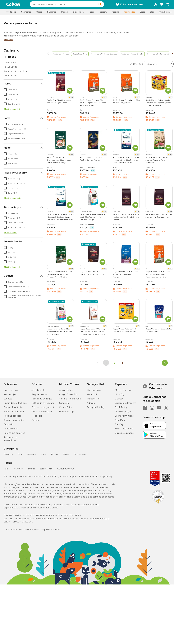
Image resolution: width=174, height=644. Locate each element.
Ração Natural (11, 77)
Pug (6, 470)
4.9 (105, 99)
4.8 (72, 99)
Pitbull (31, 470)
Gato (20, 456)
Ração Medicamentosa (15, 73)
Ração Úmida (10, 68)
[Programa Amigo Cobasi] (156, 5)
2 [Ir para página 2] (114, 364)
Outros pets (80, 456)
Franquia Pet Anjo (96, 409)
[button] (106, 5)
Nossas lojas (10, 396)
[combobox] (73, 5)
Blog (152, 13)
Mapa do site (10, 531)
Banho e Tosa (94, 391)
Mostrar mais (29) (12, 110)
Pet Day (119, 426)
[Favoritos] (162, 5)
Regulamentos (39, 396)
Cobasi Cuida (66, 409)
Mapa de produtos (50, 531)
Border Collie (46, 470)
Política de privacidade (43, 404)
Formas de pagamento (43, 409)
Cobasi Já (64, 404)
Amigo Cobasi (66, 391)
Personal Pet (94, 400)
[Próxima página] (123, 364)
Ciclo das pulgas (123, 413)
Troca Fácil (37, 417)
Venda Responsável (14, 413)
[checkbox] (5, 91)
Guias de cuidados (124, 434)
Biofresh (119, 400)
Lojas (143, 13)
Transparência (11, 430)
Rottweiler (18, 470)
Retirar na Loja (67, 413)
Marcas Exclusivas (124, 391)
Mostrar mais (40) (12, 199)
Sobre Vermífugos (124, 417)
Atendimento (165, 13)
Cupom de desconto (125, 404)
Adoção (91, 404)
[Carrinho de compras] (168, 5)
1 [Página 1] (106, 364)
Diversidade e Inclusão (15, 404)
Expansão (8, 426)
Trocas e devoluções (42, 413)
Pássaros (32, 456)
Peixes (66, 456)
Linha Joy (120, 396)
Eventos (8, 400)
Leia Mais (9, 41)
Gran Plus (120, 421)
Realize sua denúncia (14, 434)
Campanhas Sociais (13, 409)
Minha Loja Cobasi (124, 430)
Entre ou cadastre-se (132, 5)
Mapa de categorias (29, 531)
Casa (44, 456)
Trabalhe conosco (12, 417)
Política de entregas (42, 400)
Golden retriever (66, 470)
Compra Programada (70, 400)
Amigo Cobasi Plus (69, 396)
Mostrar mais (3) (12, 234)
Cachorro (11, 52)
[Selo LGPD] (158, 505)
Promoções (130, 13)
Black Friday (121, 409)
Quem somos (11, 391)
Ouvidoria (36, 421)
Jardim (54, 456)
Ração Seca (10, 64)
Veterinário (93, 396)
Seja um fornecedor (14, 421)
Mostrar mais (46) (12, 268)
